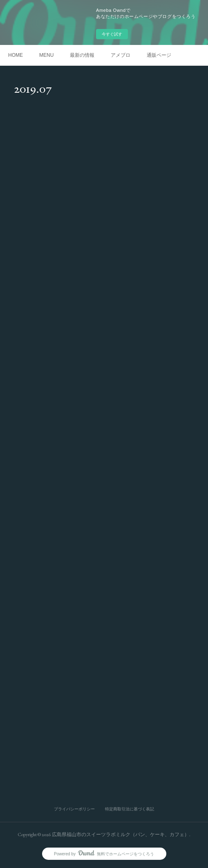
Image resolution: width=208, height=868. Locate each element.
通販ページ (159, 55)
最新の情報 (82, 55)
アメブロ (121, 55)
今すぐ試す (112, 34)
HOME (16, 55)
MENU (46, 55)
